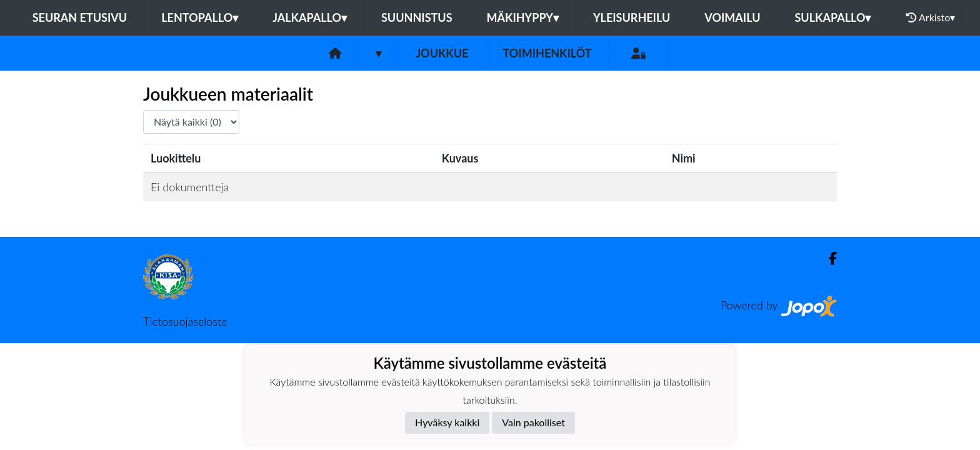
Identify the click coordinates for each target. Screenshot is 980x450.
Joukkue (442, 53)
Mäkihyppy (523, 17)
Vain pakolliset (533, 422)
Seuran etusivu (80, 17)
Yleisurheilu (632, 17)
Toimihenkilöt (547, 53)
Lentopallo (200, 17)
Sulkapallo (833, 17)
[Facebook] (828, 258)
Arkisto (931, 17)
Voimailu (732, 17)
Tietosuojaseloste (185, 321)
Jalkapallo (310, 17)
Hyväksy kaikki (447, 422)
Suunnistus (417, 17)
